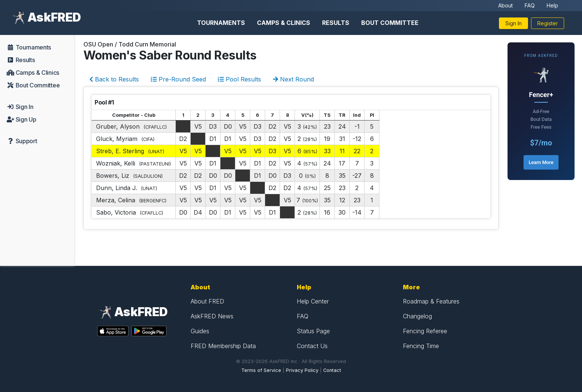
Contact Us (312, 346)
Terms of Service (261, 370)
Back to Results (114, 79)
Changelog (417, 316)
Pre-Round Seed (178, 79)
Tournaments (221, 23)
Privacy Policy (302, 370)
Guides (200, 331)
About (505, 5)
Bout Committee (390, 23)
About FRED (207, 301)
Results (336, 23)
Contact (332, 370)
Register (548, 23)
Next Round (293, 79)
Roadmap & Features (431, 301)
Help (552, 5)
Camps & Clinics (284, 23)
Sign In (513, 23)
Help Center (313, 301)
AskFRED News (212, 316)
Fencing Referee (425, 331)
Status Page (313, 331)
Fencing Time (421, 346)
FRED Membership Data (223, 346)
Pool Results (239, 79)
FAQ (530, 5)
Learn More (541, 162)
